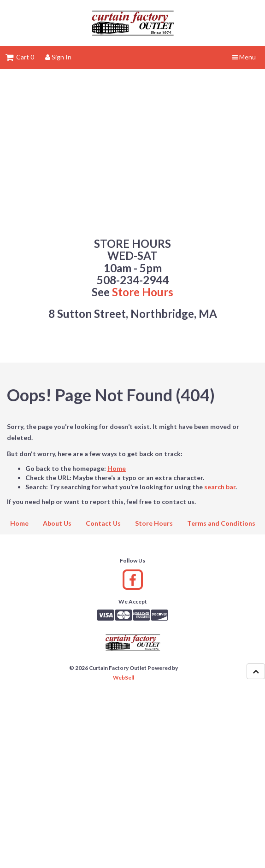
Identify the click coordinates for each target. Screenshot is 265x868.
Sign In (58, 57)
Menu (244, 57)
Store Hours (143, 292)
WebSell (124, 677)
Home (117, 468)
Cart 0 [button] (20, 57)
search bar (220, 487)
